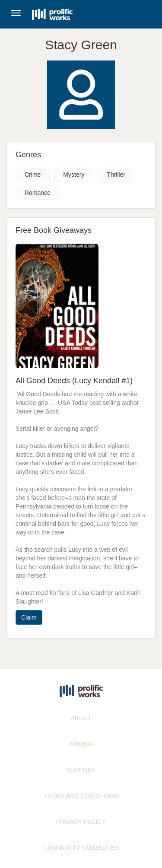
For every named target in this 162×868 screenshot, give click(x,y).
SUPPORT (81, 770)
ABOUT (81, 718)
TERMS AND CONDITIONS (81, 796)
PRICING (81, 744)
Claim (29, 617)
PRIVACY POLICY (81, 822)
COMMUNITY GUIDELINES (81, 848)
